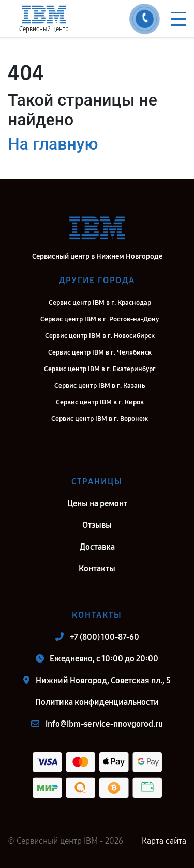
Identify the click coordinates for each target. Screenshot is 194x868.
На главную (53, 144)
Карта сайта (164, 841)
